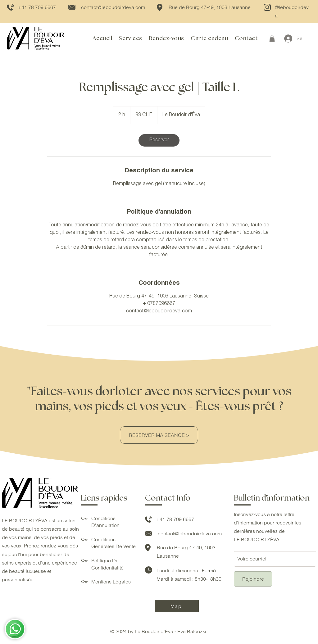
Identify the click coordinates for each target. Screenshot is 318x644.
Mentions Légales (111, 582)
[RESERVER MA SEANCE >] (159, 435)
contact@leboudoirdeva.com (113, 7)
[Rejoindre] (253, 579)
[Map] (177, 606)
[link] (159, 140)
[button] (272, 39)
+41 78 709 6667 (37, 7)
